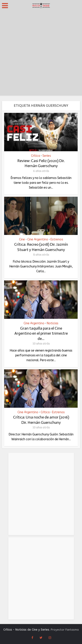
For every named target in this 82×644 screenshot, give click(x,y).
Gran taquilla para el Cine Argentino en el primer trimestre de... (41, 333)
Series (47, 156)
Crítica (36, 156)
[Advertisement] (41, 54)
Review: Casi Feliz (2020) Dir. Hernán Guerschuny (41, 163)
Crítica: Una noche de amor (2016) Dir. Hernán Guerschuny (41, 420)
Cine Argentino (38, 240)
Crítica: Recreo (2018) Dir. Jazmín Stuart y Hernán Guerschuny (41, 247)
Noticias (53, 323)
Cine (22, 240)
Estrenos (57, 240)
